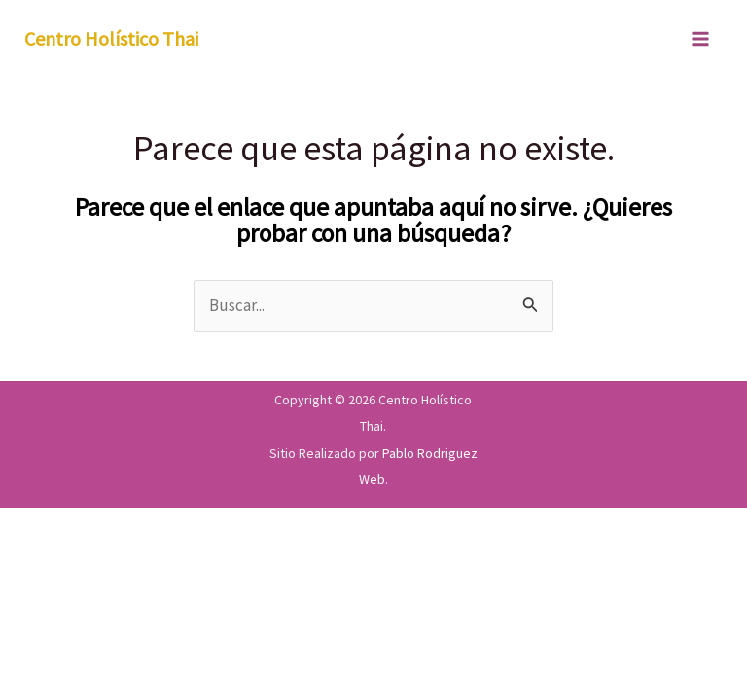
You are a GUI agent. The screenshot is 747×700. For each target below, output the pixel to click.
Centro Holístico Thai (111, 38)
